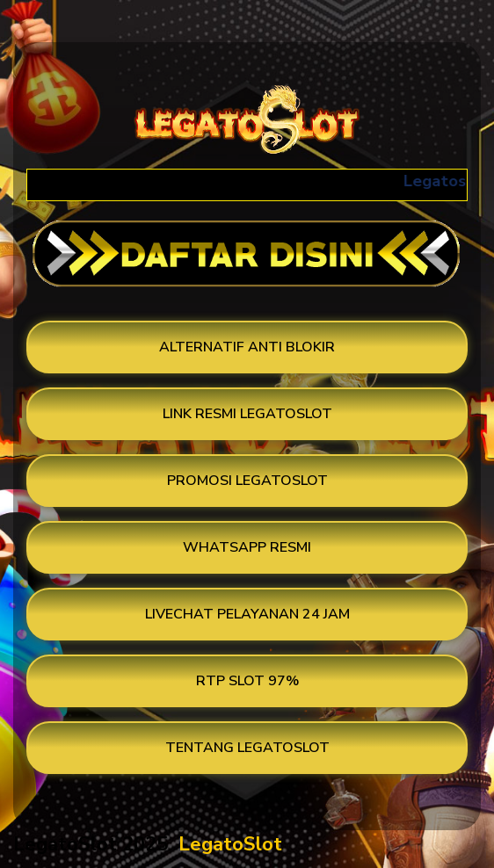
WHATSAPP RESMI (247, 547)
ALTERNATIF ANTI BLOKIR (247, 347)
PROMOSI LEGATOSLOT (247, 481)
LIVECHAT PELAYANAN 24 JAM (247, 614)
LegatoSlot (230, 844)
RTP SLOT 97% (247, 681)
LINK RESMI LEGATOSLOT (247, 414)
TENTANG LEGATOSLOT (247, 748)
